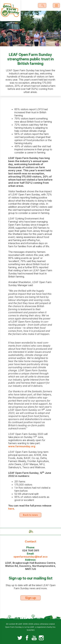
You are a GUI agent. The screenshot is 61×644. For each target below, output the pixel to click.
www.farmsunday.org (22, 446)
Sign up (31, 598)
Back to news (30, 515)
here (11, 509)
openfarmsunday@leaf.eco (30, 557)
